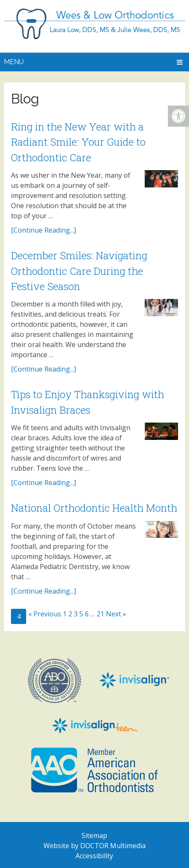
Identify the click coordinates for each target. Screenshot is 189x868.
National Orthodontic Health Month (94, 508)
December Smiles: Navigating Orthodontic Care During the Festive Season (79, 271)
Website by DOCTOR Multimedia (94, 846)
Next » (116, 614)
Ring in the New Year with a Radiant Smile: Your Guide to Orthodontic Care (78, 142)
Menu (14, 62)
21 (100, 614)
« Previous (45, 614)
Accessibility (94, 856)
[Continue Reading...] (43, 230)
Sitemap (94, 835)
